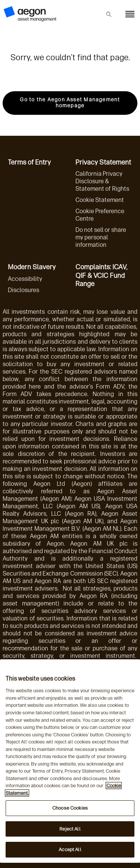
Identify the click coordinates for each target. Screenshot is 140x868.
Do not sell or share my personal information (101, 237)
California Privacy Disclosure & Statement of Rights (102, 181)
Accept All (70, 849)
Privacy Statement (103, 162)
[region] (70, 761)
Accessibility (25, 279)
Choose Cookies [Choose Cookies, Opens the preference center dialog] (70, 808)
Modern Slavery (32, 267)
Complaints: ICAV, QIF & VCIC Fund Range (101, 275)
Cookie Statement (100, 200)
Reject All (70, 829)
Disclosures (24, 290)
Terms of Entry (29, 162)
